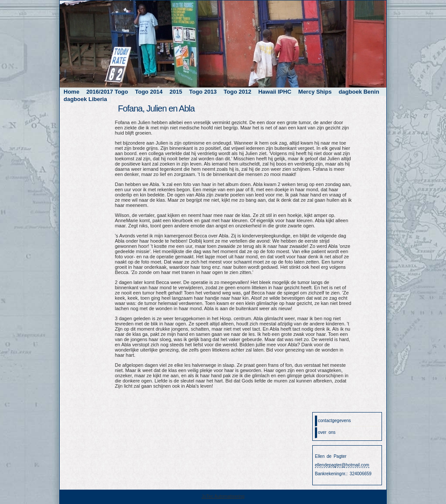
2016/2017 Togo (107, 92)
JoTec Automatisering (223, 496)
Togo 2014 (149, 92)
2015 (176, 92)
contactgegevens (334, 421)
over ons (327, 432)
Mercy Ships (315, 92)
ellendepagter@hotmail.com (342, 465)
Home (71, 92)
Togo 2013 (203, 92)
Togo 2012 (238, 92)
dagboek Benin (359, 92)
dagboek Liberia (85, 99)
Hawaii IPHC (275, 92)
